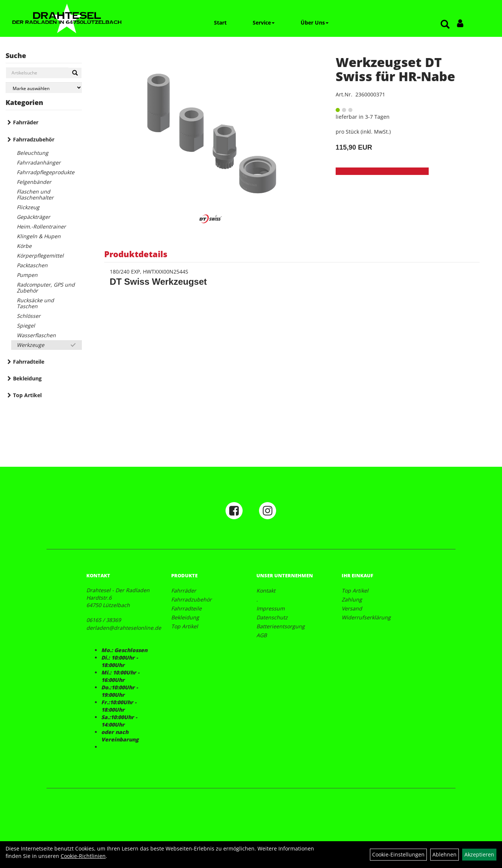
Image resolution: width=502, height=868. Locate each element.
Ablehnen (445, 854)
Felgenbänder (34, 182)
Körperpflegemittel (40, 256)
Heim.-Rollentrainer (41, 226)
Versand (352, 608)
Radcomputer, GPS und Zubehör (46, 288)
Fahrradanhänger (39, 162)
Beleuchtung (33, 153)
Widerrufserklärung (366, 617)
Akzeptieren (479, 854)
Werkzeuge (31, 345)
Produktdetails (136, 254)
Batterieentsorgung (281, 626)
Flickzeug (28, 207)
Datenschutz (272, 617)
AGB (262, 635)
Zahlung (352, 599)
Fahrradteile (29, 362)
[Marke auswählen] (44, 88)
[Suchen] (75, 73)
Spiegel (26, 325)
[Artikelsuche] (445, 25)
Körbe (24, 246)
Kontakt (266, 591)
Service (264, 23)
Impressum (271, 608)
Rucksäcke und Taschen (35, 303)
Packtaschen (32, 265)
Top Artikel (27, 395)
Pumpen (27, 275)
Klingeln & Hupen (39, 236)
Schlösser (29, 316)
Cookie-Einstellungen (398, 854)
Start (220, 23)
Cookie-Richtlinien (83, 856)
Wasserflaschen (36, 335)
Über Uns (315, 23)
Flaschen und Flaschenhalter (35, 194)
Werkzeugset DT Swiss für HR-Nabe (395, 69)
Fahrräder (26, 122)
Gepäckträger (33, 217)
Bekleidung (27, 378)
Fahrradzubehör (34, 139)
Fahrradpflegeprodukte (46, 172)
